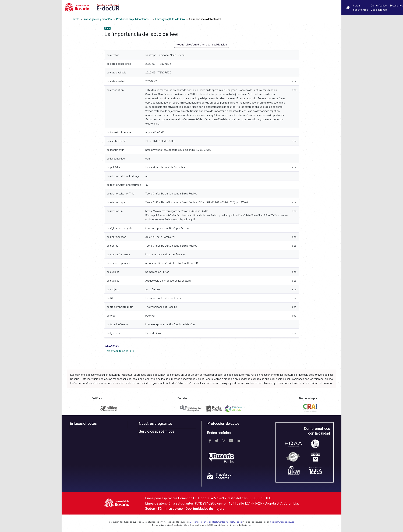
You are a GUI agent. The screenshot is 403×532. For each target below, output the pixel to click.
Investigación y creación (98, 19)
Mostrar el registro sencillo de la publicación (202, 44)
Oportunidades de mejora (205, 508)
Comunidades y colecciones (379, 7)
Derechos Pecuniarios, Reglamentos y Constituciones (216, 522)
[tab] (99, 425)
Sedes (150, 508)
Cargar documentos (361, 7)
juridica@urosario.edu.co (282, 522)
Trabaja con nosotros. (220, 476)
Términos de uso (170, 508)
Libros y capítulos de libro (170, 19)
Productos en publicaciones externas (133, 19)
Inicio (76, 19)
